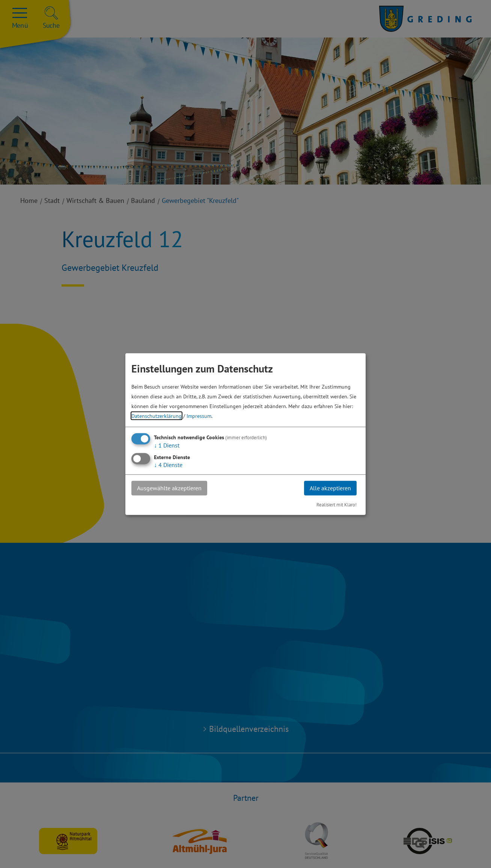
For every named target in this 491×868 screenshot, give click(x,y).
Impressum (199, 416)
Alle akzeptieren (330, 488)
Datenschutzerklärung (157, 416)
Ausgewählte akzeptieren (169, 488)
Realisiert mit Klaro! (337, 504)
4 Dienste (168, 465)
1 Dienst (167, 445)
